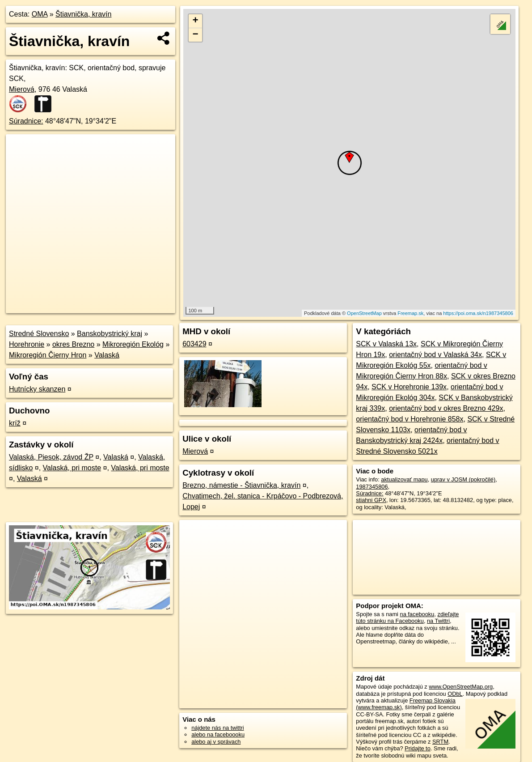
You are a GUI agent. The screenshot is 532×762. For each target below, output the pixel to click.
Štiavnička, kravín (83, 14)
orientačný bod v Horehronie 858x (410, 419)
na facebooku (417, 614)
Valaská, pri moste (72, 468)
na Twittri (438, 621)
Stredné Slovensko (39, 334)
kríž (15, 423)
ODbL (455, 694)
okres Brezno (73, 344)
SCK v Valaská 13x (386, 344)
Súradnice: (26, 121)
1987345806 (372, 487)
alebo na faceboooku (218, 734)
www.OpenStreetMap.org (461, 687)
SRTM (440, 742)
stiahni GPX (371, 500)
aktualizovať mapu (404, 479)
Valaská (107, 355)
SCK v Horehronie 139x (409, 387)
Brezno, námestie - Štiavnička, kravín (241, 485)
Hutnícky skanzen (37, 389)
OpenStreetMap (364, 313)
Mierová (22, 89)
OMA (40, 14)
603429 (194, 344)
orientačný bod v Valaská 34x (435, 355)
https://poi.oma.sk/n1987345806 (478, 313)
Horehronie (27, 344)
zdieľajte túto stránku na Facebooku (407, 617)
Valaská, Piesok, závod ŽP (51, 457)
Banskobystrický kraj (110, 334)
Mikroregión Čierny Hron (48, 355)
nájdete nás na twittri (217, 728)
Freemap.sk (410, 313)
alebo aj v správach (216, 742)
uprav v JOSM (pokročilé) (463, 479)
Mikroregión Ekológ (133, 344)
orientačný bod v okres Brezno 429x (446, 408)
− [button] (195, 35)
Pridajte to (418, 748)
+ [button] (195, 21)
